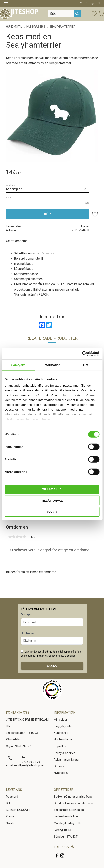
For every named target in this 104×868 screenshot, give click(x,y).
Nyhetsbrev (61, 773)
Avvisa (52, 512)
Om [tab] (86, 365)
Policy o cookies (66, 656)
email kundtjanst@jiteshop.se (25, 765)
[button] (8, 4)
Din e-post (27, 614)
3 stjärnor (17, 537)
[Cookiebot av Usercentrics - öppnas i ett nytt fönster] (82, 354)
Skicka (52, 666)
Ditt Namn (27, 633)
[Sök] (77, 14)
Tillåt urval (52, 500)
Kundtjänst (61, 733)
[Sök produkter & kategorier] (61, 14)
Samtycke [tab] (18, 365)
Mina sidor (60, 720)
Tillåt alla (52, 489)
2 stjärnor (14, 537)
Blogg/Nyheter (63, 726)
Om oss (59, 766)
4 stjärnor (21, 537)
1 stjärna (10, 537)
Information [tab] (52, 365)
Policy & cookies (64, 753)
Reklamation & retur (67, 760)
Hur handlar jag (64, 740)
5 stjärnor (24, 537)
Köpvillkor (60, 746)
